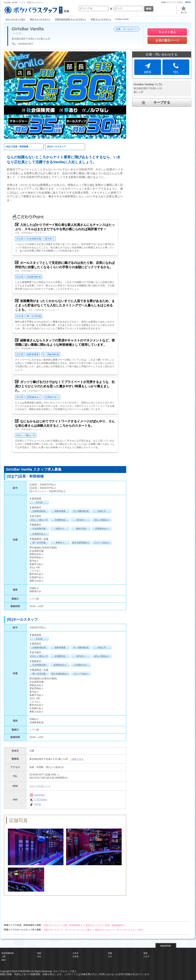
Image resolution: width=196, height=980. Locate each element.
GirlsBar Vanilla (28, 29)
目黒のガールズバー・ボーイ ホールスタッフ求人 (68, 930)
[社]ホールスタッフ (56, 146)
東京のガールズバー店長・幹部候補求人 (105, 925)
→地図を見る (77, 759)
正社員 (20, 239)
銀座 (146, 953)
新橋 (110, 953)
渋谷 (39, 956)
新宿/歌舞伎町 (8, 953)
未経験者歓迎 (34, 277)
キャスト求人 (167, 32)
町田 (4, 960)
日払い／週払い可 (26, 435)
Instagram (37, 795)
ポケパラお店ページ (40, 786)
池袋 (39, 953)
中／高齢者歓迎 (51, 354)
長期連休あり (34, 397)
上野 (4, 956)
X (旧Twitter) (38, 800)
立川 (110, 956)
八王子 (147, 956)
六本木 (76, 953)
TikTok (35, 804)
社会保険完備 (34, 239)
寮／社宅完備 (34, 316)
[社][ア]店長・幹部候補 (17, 146)
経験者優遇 (33, 354)
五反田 (76, 956)
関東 (37, 9)
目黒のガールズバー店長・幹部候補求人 (63, 925)
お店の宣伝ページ (167, 40)
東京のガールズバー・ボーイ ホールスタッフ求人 (119, 930)
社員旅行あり (52, 397)
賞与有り (49, 239)
